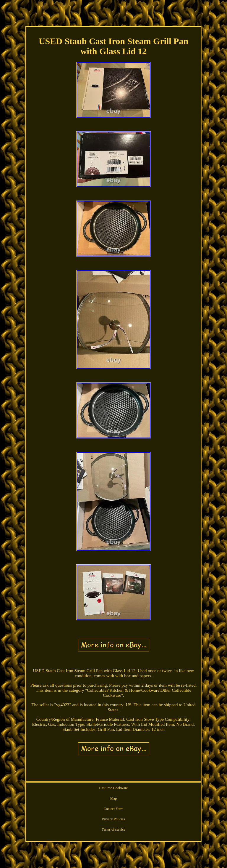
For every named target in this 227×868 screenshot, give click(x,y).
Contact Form (113, 809)
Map (113, 798)
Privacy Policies (113, 819)
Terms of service (113, 829)
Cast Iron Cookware (114, 788)
